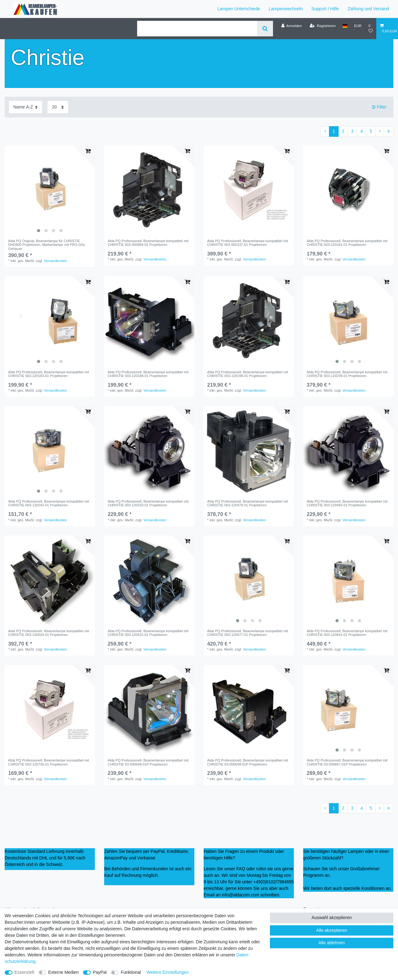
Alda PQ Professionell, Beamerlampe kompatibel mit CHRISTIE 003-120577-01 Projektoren (248, 633)
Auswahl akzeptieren (332, 918)
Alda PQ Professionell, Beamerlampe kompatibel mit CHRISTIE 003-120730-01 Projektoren (49, 762)
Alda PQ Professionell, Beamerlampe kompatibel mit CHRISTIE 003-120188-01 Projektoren (148, 374)
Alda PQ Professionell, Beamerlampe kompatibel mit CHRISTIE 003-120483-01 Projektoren (347, 503)
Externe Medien (63, 972)
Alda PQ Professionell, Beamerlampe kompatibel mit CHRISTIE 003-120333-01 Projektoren (148, 503)
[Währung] (358, 26)
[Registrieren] (323, 26)
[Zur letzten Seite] (389, 131)
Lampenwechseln (286, 9)
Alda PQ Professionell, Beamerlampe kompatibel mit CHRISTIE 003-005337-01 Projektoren (248, 243)
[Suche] (265, 29)
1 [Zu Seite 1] (334, 131)
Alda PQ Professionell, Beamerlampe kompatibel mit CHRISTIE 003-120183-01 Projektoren (49, 374)
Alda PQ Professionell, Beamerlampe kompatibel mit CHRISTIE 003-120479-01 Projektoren (248, 503)
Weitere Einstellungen (168, 972)
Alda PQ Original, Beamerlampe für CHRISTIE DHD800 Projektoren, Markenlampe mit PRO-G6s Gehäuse (46, 245)
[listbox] (50, 191)
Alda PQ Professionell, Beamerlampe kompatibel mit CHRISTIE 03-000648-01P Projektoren (148, 762)
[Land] (345, 26)
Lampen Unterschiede (239, 9)
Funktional (131, 972)
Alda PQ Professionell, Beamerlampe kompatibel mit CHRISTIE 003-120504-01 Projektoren (49, 633)
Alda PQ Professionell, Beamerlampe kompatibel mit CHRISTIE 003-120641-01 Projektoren (347, 633)
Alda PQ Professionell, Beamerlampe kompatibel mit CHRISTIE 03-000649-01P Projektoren (248, 762)
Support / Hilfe (325, 9)
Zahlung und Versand (368, 9)
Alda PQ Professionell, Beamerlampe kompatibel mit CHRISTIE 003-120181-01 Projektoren (347, 243)
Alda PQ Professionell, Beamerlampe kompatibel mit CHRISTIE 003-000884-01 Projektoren (148, 243)
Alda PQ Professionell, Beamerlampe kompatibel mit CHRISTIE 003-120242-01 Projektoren (49, 503)
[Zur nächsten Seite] (380, 131)
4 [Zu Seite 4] (362, 131)
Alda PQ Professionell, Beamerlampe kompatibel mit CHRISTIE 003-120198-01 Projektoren (248, 374)
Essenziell (24, 972)
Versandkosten (55, 261)
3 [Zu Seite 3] (352, 131)
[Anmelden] (292, 26)
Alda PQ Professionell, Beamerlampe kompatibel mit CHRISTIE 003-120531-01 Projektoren (148, 633)
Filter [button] (379, 107)
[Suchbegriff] (197, 29)
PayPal (100, 972)
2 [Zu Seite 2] (343, 131)
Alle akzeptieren (332, 930)
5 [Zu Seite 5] (371, 131)
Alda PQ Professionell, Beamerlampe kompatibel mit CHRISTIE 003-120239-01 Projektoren (347, 374)
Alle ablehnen (332, 943)
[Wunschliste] (371, 28)
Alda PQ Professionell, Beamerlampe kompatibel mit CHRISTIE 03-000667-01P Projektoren (347, 762)
